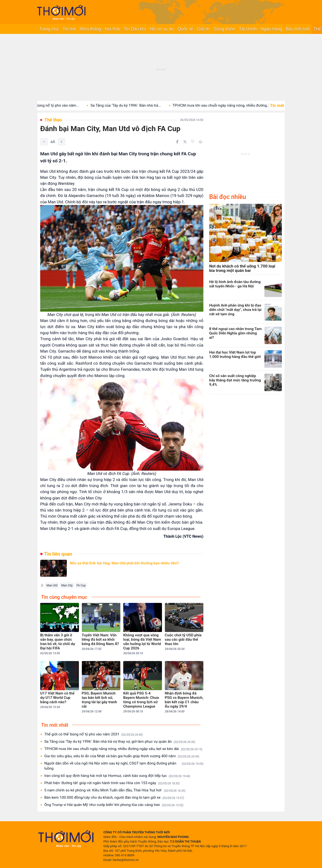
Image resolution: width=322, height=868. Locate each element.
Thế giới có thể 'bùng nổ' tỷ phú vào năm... (51, 105)
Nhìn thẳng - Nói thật (100, 29)
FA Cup (81, 585)
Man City (67, 585)
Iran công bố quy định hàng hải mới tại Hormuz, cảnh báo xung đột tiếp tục (117, 776)
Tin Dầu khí (135, 29)
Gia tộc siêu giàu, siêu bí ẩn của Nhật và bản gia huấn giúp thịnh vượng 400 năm (122, 756)
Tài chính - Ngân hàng (260, 29)
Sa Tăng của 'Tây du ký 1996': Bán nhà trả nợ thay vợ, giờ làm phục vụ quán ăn (120, 742)
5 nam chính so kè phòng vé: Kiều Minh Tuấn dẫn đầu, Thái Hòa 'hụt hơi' (115, 790)
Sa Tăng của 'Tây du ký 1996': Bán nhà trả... (132, 105)
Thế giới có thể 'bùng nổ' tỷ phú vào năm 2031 (94, 734)
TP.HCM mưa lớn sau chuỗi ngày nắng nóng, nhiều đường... (227, 105)
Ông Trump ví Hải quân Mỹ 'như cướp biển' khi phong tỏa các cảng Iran (114, 805)
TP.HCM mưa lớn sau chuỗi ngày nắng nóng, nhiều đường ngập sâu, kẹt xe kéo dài (123, 749)
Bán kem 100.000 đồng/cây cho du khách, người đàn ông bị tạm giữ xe (114, 798)
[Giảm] (44, 142)
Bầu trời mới (298, 29)
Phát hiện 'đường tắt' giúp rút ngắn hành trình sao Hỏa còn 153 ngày (112, 783)
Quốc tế (185, 29)
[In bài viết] (200, 142)
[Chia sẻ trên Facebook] (177, 142)
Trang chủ (49, 29)
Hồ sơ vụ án (162, 29)
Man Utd (52, 585)
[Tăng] (61, 142)
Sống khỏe (224, 29)
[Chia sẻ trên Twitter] (185, 142)
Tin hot (69, 29)
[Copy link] (193, 142)
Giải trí (203, 29)
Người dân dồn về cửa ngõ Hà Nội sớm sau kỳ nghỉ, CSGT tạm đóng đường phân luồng (124, 766)
